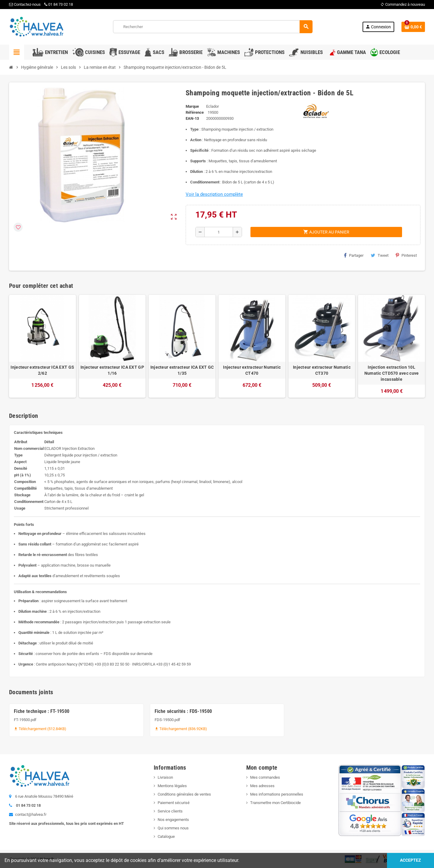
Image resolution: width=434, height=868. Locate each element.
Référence (195, 112)
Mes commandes (265, 777)
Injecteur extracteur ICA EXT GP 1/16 (112, 370)
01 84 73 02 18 (59, 4)
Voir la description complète (214, 194)
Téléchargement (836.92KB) (181, 729)
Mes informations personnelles (277, 794)
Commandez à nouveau (403, 4)
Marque (192, 106)
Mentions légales (172, 786)
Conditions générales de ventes (184, 794)
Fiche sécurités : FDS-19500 (183, 711)
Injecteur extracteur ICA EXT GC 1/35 (182, 370)
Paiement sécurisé (174, 803)
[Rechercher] (213, 27)
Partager (354, 255)
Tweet (380, 255)
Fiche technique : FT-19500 (42, 711)
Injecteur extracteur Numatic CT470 (252, 370)
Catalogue (166, 836)
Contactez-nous (25, 4)
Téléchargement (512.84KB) (40, 729)
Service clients (170, 811)
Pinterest (406, 255)
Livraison (165, 777)
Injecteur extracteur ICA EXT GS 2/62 (42, 370)
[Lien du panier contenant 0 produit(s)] (413, 27)
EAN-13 (192, 118)
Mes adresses (262, 786)
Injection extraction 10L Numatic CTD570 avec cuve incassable (392, 373)
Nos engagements (173, 820)
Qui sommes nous (173, 828)
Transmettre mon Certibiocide (275, 803)
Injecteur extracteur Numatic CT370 (322, 370)
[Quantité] (219, 232)
